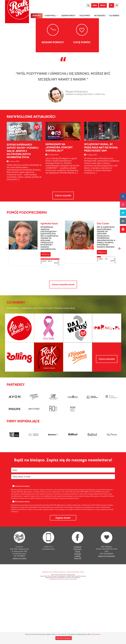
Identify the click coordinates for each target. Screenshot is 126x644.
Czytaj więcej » (96, 634)
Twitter (78, 609)
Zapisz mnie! (63, 575)
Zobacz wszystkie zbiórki (63, 342)
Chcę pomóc (85, 16)
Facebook (78, 604)
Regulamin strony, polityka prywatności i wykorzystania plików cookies (63, 629)
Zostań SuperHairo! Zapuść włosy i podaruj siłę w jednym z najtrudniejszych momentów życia (23, 208)
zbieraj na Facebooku (107, 613)
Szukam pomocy (68, 16)
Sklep (95, 5)
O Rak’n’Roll (51, 16)
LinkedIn (78, 613)
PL (111, 5)
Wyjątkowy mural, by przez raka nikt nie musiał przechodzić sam (101, 205)
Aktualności (100, 16)
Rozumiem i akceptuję (64, 638)
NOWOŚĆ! (37, 16)
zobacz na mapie (19, 616)
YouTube (78, 611)
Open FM (78, 616)
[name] (63, 527)
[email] (63, 534)
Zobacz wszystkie (63, 253)
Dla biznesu (114, 16)
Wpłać (103, 5)
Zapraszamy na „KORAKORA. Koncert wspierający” (59, 205)
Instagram (78, 606)
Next (119, 306)
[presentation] (13, 68)
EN (117, 5)
